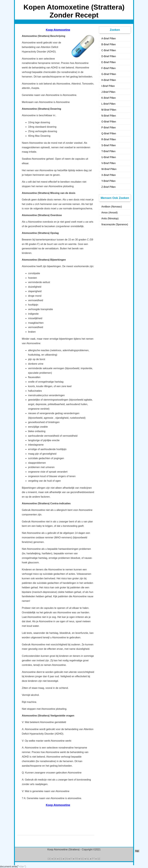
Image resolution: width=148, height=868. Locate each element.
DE (49, 859)
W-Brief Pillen (109, 169)
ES (61, 859)
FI (71, 859)
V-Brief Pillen (109, 163)
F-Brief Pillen (109, 68)
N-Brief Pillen (109, 116)
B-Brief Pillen (109, 44)
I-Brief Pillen (108, 86)
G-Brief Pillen (109, 74)
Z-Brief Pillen (109, 187)
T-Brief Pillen (108, 151)
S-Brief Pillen (109, 145)
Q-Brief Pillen (109, 133)
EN (66, 859)
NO (82, 859)
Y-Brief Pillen (108, 181)
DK (55, 859)
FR (76, 859)
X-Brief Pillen (109, 175)
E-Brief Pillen (109, 62)
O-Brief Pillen (109, 122)
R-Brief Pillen (109, 139)
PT (93, 859)
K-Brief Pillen (109, 98)
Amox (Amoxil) (109, 213)
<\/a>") (22, 867)
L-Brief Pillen (108, 104)
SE (99, 859)
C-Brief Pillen (109, 50)
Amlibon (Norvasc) (112, 207)
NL (88, 859)
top (137, 851)
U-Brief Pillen (109, 157)
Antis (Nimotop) (110, 218)
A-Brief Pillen (109, 39)
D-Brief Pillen (109, 56)
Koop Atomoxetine (58, 30)
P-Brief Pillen (109, 128)
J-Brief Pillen (108, 92)
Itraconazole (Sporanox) (115, 224)
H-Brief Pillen (109, 80)
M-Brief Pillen (109, 110)
